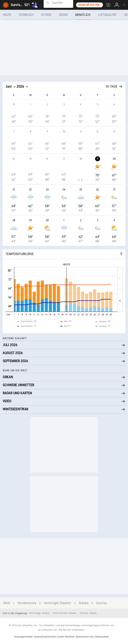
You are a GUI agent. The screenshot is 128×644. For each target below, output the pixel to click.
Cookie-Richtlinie (66, 637)
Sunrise (101, 603)
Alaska (84, 603)
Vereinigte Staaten (58, 603)
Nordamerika (27, 603)
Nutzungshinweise (23, 637)
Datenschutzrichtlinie (45, 637)
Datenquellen (102, 637)
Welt (7, 603)
